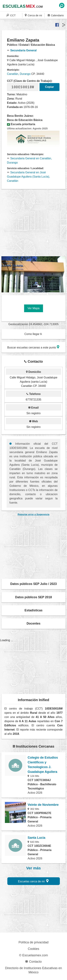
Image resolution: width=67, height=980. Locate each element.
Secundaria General (22, 50)
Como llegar (33, 334)
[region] (34, 223)
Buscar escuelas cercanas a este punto (33, 347)
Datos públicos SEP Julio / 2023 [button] (34, 584)
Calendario (56, 15)
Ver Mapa (33, 308)
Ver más (33, 868)
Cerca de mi (33, 15)
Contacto (33, 962)
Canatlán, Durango (19, 74)
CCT (11, 15)
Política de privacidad (33, 942)
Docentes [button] (33, 623)
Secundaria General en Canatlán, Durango (29, 160)
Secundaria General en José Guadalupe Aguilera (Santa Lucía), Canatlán (29, 177)
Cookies (33, 949)
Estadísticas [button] (33, 610)
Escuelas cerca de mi (33, 881)
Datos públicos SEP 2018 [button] (34, 597)
